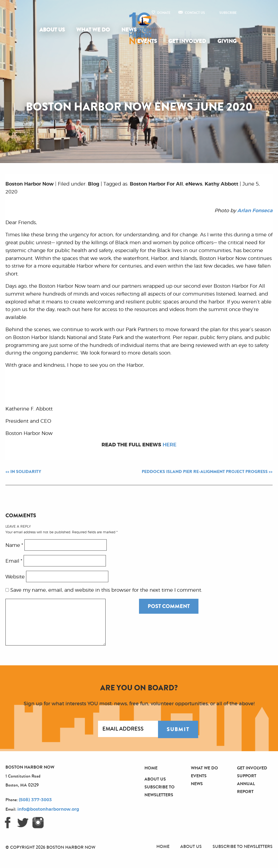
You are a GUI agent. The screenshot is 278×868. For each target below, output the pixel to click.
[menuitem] (53, 30)
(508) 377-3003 (35, 800)
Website (15, 577)
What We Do (93, 30)
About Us (52, 30)
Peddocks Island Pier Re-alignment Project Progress (205, 472)
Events (147, 41)
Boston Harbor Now (30, 184)
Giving (227, 41)
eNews (194, 184)
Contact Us (195, 13)
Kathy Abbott (222, 184)
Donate (164, 13)
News (129, 30)
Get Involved (187, 41)
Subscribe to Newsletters (243, 846)
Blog (94, 184)
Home (151, 768)
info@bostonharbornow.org (48, 809)
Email (14, 561)
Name (14, 546)
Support (247, 776)
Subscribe (228, 13)
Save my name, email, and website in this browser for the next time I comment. (106, 590)
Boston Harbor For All (156, 184)
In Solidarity (26, 472)
